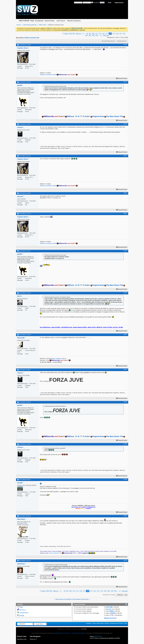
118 (110, 34)
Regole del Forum (110, 618)
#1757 (125, 82)
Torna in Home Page (98, 623)
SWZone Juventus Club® (48, 75)
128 (86, 35)
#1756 (125, 45)
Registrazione (119, 3)
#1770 (125, 560)
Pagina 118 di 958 (69, 34)
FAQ (32, 21)
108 (93, 34)
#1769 (125, 516)
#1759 (125, 156)
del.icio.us (23, 610)
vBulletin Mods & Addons (79, 633)
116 (103, 34)
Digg (21, 607)
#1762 (125, 251)
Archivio (107, 623)
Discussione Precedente (64, 599)
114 (96, 34)
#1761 (125, 213)
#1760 (125, 193)
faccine (109, 609)
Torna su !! (33, 639)
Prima (78, 34)
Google (22, 615)
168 (90, 35)
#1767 (125, 444)
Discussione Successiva (80, 599)
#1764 (125, 334)
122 (124, 34)
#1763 (125, 293)
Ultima (106, 35)
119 (114, 34)
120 (117, 34)
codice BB (109, 607)
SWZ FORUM (24, 21)
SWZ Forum (98, 636)
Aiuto (110, 3)
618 (97, 35)
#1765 (125, 370)
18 (87, 34)
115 (100, 34)
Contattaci (89, 623)
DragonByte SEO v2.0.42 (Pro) (62, 633)
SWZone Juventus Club (32, 38)
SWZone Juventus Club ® (58, 358)
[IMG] (112, 611)
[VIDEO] (113, 613)
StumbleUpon (24, 613)
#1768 (125, 479)
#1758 (125, 124)
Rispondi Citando (122, 78)
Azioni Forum (50, 21)
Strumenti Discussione (108, 41)
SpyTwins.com (22, 639)
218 (93, 35)
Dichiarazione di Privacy (116, 623)
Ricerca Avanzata (74, 21)
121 (121, 34)
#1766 (125, 402)
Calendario (39, 21)
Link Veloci (61, 21)
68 (90, 34)
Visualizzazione (121, 41)
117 (107, 34)
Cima (126, 595)
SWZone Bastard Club (55, 553)
